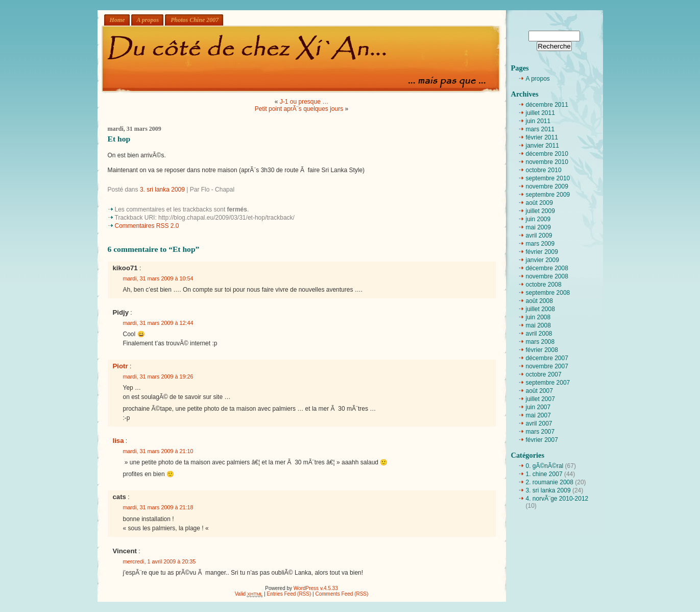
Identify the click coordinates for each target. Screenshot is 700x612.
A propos (148, 20)
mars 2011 (540, 129)
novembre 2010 (547, 162)
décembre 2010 (547, 154)
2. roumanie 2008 (550, 482)
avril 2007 (539, 423)
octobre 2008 (544, 285)
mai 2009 (538, 227)
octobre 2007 (544, 374)
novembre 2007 (547, 366)
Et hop (119, 139)
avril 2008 (539, 334)
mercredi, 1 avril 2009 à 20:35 (160, 561)
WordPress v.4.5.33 (316, 588)
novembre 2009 (547, 186)
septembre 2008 (548, 293)
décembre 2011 (547, 105)
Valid (249, 594)
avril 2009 (539, 236)
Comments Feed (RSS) (342, 594)
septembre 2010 (548, 178)
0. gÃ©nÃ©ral (545, 466)
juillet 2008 (540, 309)
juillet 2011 (540, 113)
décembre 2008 (547, 268)
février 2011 (542, 137)
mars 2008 (540, 342)
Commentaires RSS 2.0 (147, 226)
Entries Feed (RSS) (289, 594)
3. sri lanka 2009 (162, 190)
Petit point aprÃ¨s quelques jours (299, 109)
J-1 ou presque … (304, 102)
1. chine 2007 (544, 474)
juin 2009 (538, 219)
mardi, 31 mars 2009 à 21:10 (158, 451)
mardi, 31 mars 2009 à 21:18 (158, 507)
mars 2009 (540, 244)
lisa (118, 441)
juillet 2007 (540, 399)
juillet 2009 (540, 211)
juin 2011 (538, 121)
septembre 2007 (548, 383)
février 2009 (542, 252)
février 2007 (542, 440)
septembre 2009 (548, 195)
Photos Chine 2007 (195, 20)
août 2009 (539, 203)
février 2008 (542, 350)
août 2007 (539, 391)
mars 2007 (540, 432)
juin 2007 (538, 407)
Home (117, 20)
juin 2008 (538, 317)
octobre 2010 (544, 170)
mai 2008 (538, 325)
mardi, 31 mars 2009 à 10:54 (158, 278)
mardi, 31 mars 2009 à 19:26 (158, 376)
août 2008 (539, 301)
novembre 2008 (547, 276)
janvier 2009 (542, 260)
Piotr (120, 366)
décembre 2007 (547, 358)
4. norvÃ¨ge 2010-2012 (557, 499)
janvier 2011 (542, 146)
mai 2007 (538, 415)
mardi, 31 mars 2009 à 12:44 (158, 323)
